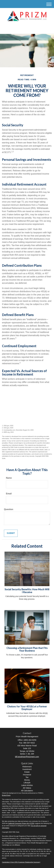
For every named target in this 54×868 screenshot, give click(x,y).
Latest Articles (27, 785)
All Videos (27, 788)
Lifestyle (27, 783)
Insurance (27, 775)
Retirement (27, 767)
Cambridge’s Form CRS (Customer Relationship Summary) (21, 862)
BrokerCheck (6, 795)
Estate (27, 772)
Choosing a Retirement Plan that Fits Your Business (27, 649)
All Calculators (27, 791)
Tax (27, 777)
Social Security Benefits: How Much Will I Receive (27, 591)
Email (9, 494)
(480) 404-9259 (27, 30)
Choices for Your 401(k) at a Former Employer (27, 708)
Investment (27, 769)
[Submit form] (11, 533)
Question (9, 509)
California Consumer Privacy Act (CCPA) (21, 823)
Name (9, 478)
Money (27, 780)
